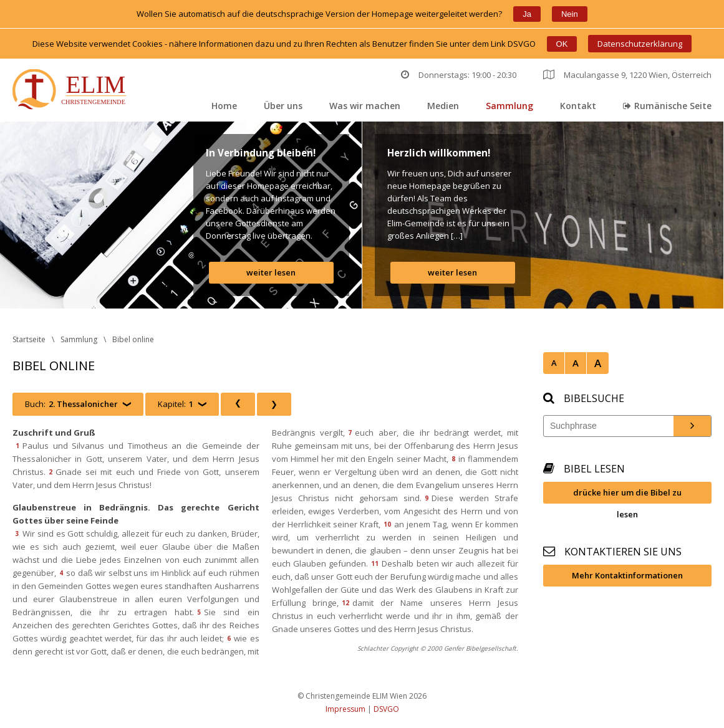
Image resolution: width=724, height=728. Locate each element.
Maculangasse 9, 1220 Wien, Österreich (627, 75)
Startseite (29, 339)
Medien (443, 106)
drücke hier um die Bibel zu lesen (627, 495)
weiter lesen (271, 272)
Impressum (345, 709)
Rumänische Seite (667, 106)
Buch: (71, 404)
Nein (570, 14)
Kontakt (578, 106)
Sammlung (509, 106)
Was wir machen (365, 106)
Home (224, 106)
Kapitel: (176, 404)
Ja (527, 14)
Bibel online (133, 339)
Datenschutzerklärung (640, 44)
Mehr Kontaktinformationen (627, 575)
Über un (283, 106)
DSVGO (386, 709)
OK (562, 44)
